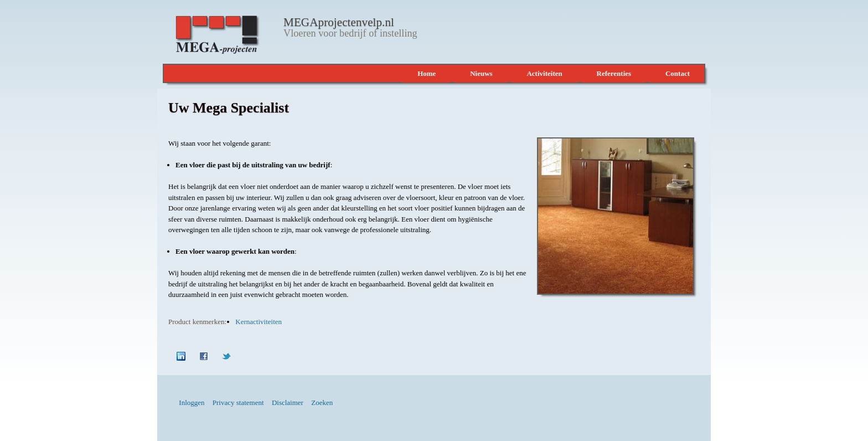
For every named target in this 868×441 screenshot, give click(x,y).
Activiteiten (544, 73)
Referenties (614, 73)
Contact (678, 73)
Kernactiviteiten (259, 322)
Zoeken (322, 402)
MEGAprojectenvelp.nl (338, 22)
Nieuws (481, 73)
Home (427, 73)
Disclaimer (288, 402)
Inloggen (192, 402)
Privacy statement (238, 402)
